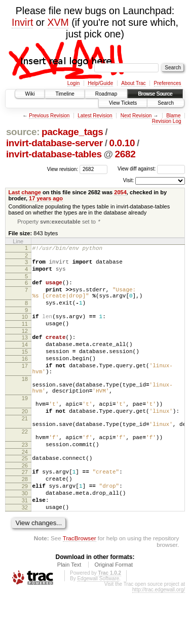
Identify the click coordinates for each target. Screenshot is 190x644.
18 (25, 403)
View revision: (63, 169)
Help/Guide (100, 83)
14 (25, 361)
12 (25, 346)
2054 (120, 192)
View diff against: (151, 169)
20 (25, 443)
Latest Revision (95, 116)
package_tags (72, 132)
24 (25, 492)
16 (25, 378)
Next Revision (136, 116)
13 (25, 352)
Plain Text (69, 616)
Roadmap (106, 94)
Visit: (129, 180)
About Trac (133, 83)
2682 (125, 154)
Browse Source (155, 94)
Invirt (22, 22)
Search (166, 103)
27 (25, 514)
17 (25, 387)
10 (25, 328)
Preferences (168, 83)
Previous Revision (49, 116)
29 (25, 531)
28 (25, 523)
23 (25, 484)
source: (23, 132)
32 (25, 557)
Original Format (113, 616)
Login (73, 83)
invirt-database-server (54, 143)
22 (25, 467)
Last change (25, 192)
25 (25, 499)
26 (25, 507)
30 (25, 540)
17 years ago (46, 198)
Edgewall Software (98, 630)
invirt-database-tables (54, 154)
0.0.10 (122, 143)
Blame (173, 116)
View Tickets (123, 103)
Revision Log (167, 121)
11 (25, 337)
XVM (58, 22)
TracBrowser (80, 589)
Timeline (65, 94)
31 (25, 548)
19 (25, 426)
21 (25, 451)
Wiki (30, 94)
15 (25, 369)
